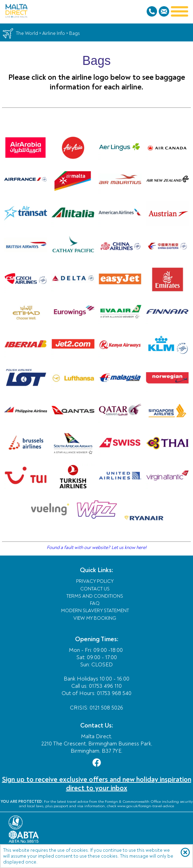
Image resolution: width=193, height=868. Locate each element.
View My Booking (95, 618)
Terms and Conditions (95, 596)
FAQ (95, 603)
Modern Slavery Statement (95, 611)
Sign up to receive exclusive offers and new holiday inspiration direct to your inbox (97, 784)
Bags (75, 33)
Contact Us (95, 589)
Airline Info (54, 33)
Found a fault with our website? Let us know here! (97, 547)
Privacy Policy (95, 581)
